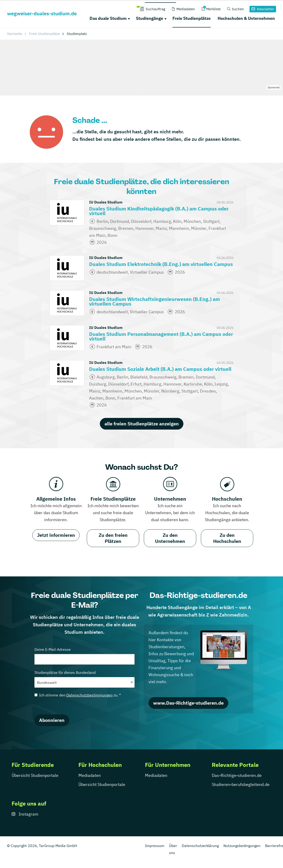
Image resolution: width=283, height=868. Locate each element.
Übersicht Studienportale (35, 775)
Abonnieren (52, 720)
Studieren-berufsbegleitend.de (241, 784)
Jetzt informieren (56, 535)
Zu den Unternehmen (170, 538)
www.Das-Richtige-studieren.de (188, 703)
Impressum (155, 846)
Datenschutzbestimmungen (89, 695)
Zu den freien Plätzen (113, 538)
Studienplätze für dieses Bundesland (84, 679)
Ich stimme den (78, 695)
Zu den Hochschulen (227, 538)
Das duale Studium (108, 18)
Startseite (15, 34)
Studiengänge (150, 18)
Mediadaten (90, 775)
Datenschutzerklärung (200, 846)
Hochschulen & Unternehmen (246, 18)
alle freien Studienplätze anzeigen (142, 424)
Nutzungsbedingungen (242, 846)
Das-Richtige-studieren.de (237, 775)
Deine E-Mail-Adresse (84, 656)
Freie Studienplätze (192, 18)
